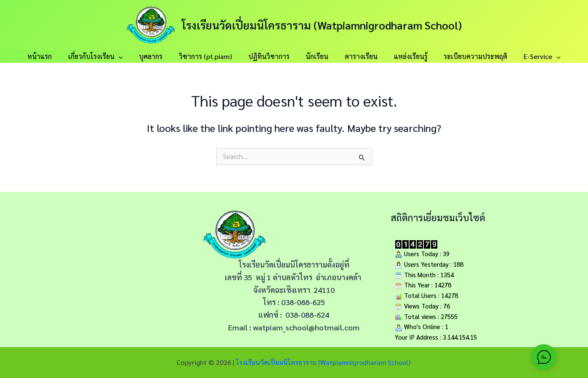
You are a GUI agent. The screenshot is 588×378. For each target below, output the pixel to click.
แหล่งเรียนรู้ (404, 56)
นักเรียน (316, 56)
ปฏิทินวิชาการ (270, 56)
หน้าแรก (52, 56)
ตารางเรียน (357, 56)
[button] (128, 56)
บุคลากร (158, 56)
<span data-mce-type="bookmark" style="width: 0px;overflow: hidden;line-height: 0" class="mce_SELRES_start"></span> (106, 274)
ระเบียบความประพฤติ (466, 56)
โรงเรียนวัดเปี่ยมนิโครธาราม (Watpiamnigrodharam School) (322, 25)
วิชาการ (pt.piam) (210, 56)
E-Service (529, 56)
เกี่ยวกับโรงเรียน (105, 56)
